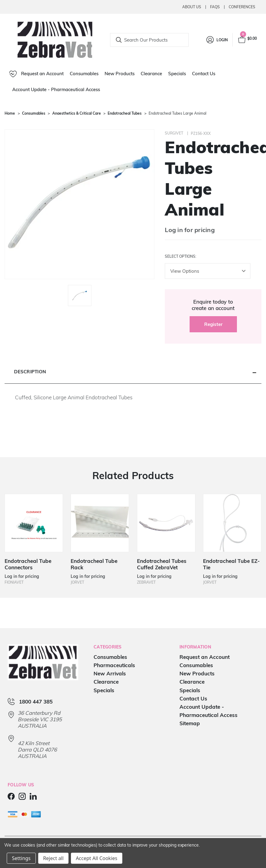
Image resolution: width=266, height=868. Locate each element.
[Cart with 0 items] (247, 40)
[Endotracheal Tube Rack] (100, 523)
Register (213, 324)
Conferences (242, 7)
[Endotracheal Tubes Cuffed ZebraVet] (166, 523)
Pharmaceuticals (114, 665)
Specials (177, 74)
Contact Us (204, 74)
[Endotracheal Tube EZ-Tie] (232, 523)
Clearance (151, 74)
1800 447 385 (36, 702)
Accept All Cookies (97, 858)
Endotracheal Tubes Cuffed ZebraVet (162, 564)
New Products (120, 74)
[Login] (217, 40)
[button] (133, 372)
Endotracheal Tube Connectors (28, 564)
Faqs (215, 7)
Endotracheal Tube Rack (94, 564)
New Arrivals (110, 674)
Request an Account (36, 74)
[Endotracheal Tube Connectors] (34, 523)
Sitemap (190, 724)
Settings (21, 858)
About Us (192, 7)
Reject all (53, 858)
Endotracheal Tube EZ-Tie (231, 564)
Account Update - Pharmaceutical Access (56, 89)
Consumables (84, 74)
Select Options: (181, 256)
